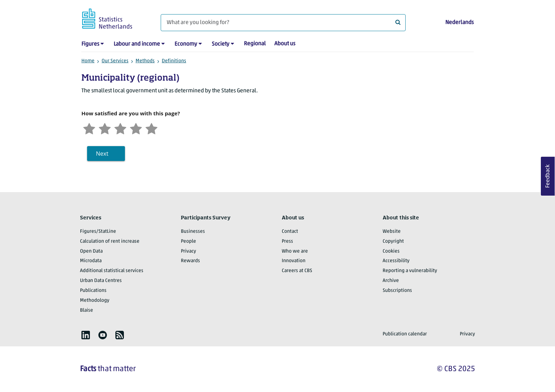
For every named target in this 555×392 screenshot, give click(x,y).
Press (287, 241)
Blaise (87, 310)
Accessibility (396, 261)
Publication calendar (405, 334)
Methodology (95, 301)
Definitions (174, 61)
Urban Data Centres (101, 281)
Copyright (393, 241)
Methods (145, 61)
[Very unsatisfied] (89, 128)
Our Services (115, 61)
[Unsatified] (105, 128)
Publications (93, 291)
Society (221, 44)
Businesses (193, 232)
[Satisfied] (136, 128)
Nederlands (459, 23)
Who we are (295, 251)
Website (392, 232)
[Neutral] (120, 128)
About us (285, 44)
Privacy (188, 251)
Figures (90, 44)
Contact (290, 232)
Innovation (294, 261)
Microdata (91, 261)
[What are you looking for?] (283, 23)
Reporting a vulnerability (410, 271)
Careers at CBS (297, 271)
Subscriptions (397, 291)
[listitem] (86, 335)
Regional (255, 44)
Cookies (391, 251)
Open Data (91, 251)
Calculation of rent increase (110, 241)
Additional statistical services (112, 271)
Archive (391, 281)
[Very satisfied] (151, 128)
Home (88, 61)
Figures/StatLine (98, 232)
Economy (186, 44)
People (188, 241)
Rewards (190, 261)
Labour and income (137, 44)
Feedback (548, 176)
